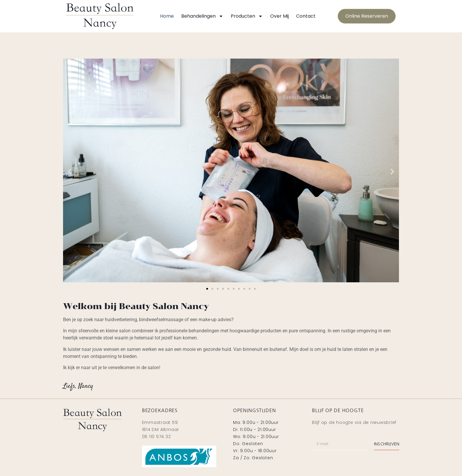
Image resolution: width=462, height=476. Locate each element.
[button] (70, 171)
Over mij (279, 16)
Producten (247, 16)
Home (167, 16)
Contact (306, 16)
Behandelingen (202, 16)
